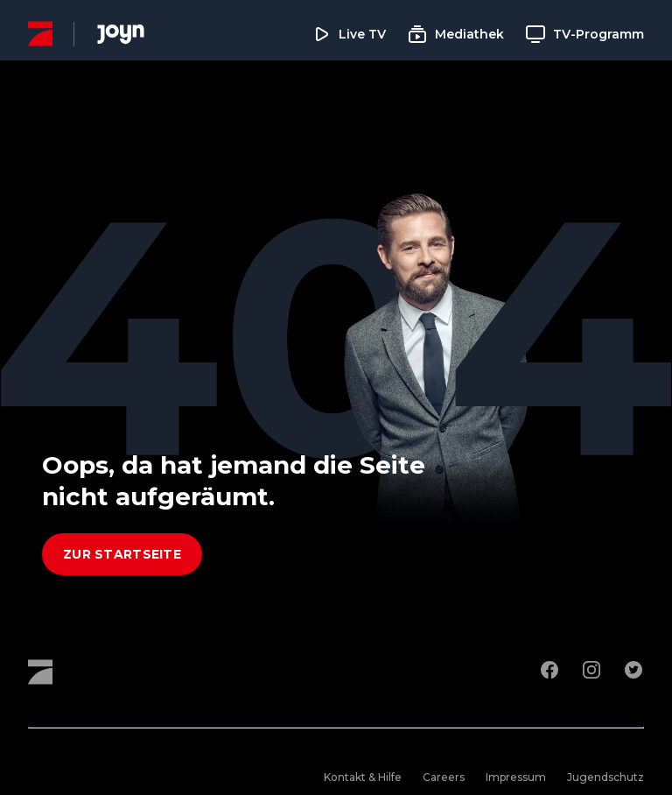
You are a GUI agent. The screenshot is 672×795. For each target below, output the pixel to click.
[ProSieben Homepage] (40, 34)
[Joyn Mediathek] (121, 34)
